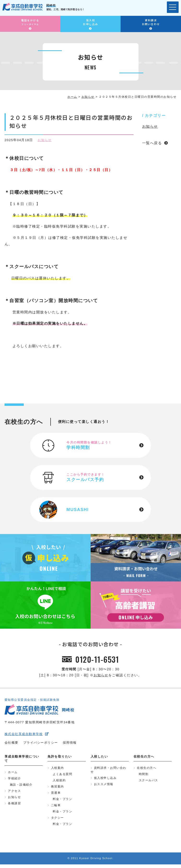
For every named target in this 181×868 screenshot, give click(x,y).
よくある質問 (62, 776)
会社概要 (12, 744)
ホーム (13, 774)
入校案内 (58, 769)
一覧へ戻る (152, 143)
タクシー (58, 821)
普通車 (56, 795)
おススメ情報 (104, 786)
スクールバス (149, 782)
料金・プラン (62, 802)
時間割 (144, 776)
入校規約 (59, 782)
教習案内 (58, 789)
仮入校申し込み (105, 780)
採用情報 (70, 744)
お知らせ (45, 140)
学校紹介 (14, 780)
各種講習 (14, 806)
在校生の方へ (147, 769)
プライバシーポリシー (41, 744)
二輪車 (56, 808)
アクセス (14, 793)
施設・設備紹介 (21, 787)
